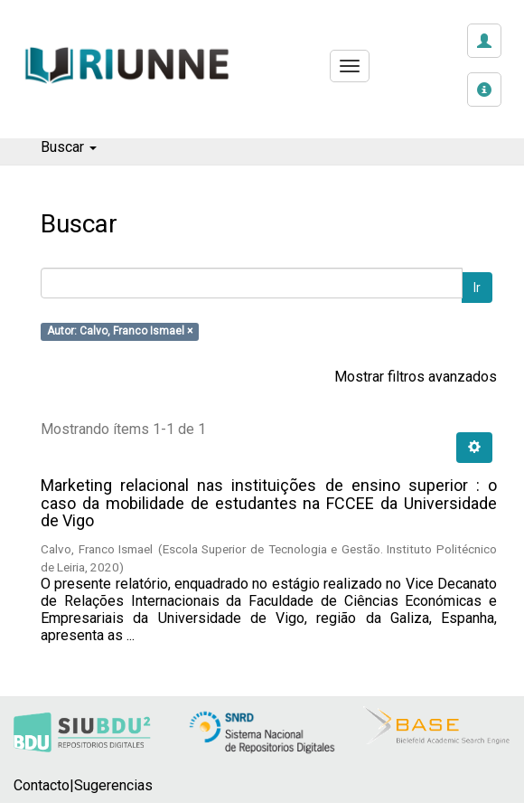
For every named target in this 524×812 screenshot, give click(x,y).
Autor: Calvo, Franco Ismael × (120, 332)
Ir (477, 288)
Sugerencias (113, 785)
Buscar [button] (69, 147)
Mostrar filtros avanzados (416, 377)
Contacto (42, 785)
